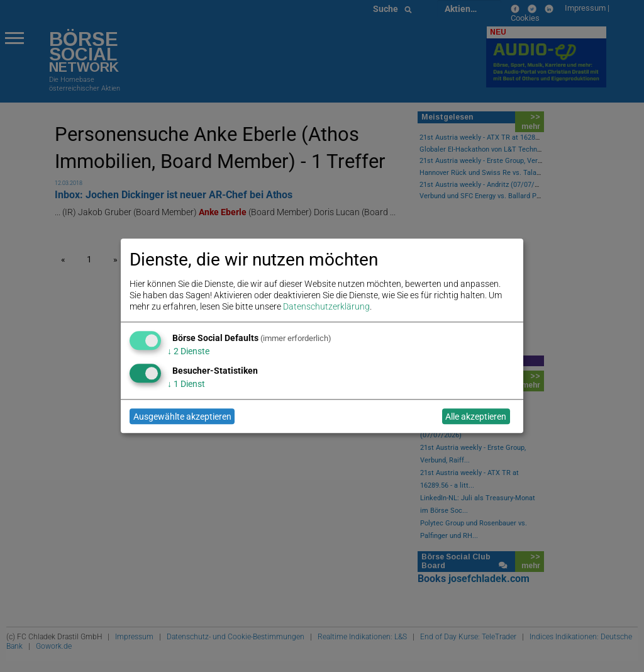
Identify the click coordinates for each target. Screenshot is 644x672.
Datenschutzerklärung (326, 307)
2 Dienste (188, 351)
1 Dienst (186, 384)
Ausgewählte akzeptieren (182, 417)
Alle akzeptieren (476, 417)
